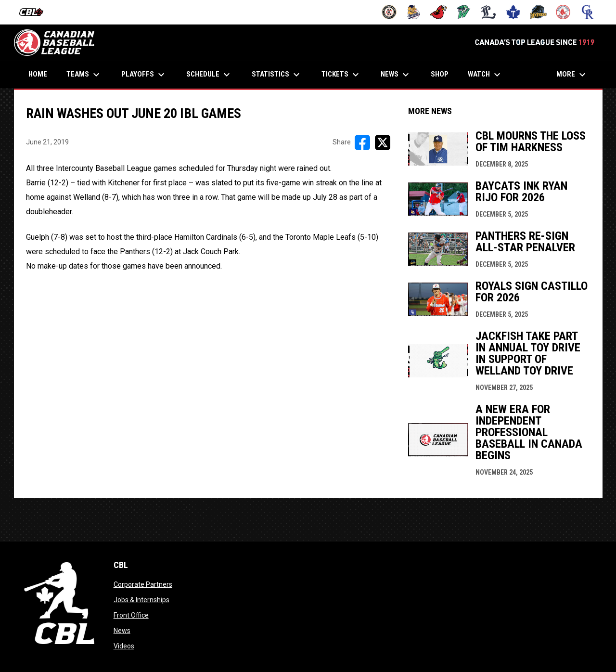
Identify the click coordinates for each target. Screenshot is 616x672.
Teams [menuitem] (84, 75)
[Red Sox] (563, 12)
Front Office (131, 615)
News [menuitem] (396, 75)
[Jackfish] (464, 12)
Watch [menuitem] (485, 75)
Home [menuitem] (38, 74)
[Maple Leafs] (513, 12)
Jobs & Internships (141, 600)
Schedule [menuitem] (209, 75)
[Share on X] (383, 142)
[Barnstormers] (389, 12)
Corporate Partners (143, 584)
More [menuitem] (572, 75)
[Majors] (489, 12)
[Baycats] (414, 12)
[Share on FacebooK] (362, 142)
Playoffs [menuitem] (144, 75)
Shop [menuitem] (443, 74)
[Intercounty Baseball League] (35, 12)
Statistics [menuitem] (277, 75)
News (122, 631)
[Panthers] (538, 12)
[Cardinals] (439, 12)
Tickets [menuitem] (341, 75)
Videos (124, 646)
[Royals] (588, 12)
